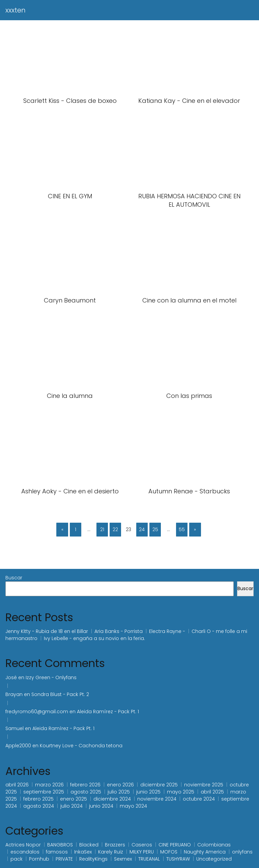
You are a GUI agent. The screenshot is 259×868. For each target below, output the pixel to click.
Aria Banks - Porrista (119, 631)
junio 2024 (101, 806)
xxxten (16, 10)
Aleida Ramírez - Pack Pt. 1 (108, 712)
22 (115, 529)
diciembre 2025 (159, 785)
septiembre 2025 (44, 792)
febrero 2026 (85, 785)
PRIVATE (64, 859)
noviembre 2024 (157, 799)
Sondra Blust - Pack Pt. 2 (60, 694)
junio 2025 (148, 792)
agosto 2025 (86, 792)
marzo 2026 (49, 785)
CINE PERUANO (175, 845)
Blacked (89, 845)
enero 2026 (120, 785)
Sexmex (123, 859)
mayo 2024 (133, 806)
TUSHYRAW (178, 859)
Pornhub (39, 859)
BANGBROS (60, 845)
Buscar (14, 578)
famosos (57, 852)
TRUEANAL (149, 859)
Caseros (142, 845)
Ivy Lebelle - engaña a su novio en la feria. (94, 638)
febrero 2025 (38, 799)
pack (17, 859)
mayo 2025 (181, 792)
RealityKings (93, 859)
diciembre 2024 (112, 799)
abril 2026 (17, 785)
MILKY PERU (142, 852)
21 (102, 529)
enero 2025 (74, 799)
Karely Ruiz (111, 852)
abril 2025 (212, 792)
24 (142, 529)
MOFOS (169, 852)
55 (182, 529)
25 (155, 529)
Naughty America (205, 852)
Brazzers (115, 845)
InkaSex (83, 852)
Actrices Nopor (23, 845)
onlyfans (242, 852)
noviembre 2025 (204, 785)
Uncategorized (214, 859)
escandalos (25, 852)
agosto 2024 (39, 806)
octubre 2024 (199, 799)
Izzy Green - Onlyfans (52, 677)
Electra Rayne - (167, 631)
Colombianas (214, 845)
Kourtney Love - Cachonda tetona (81, 746)
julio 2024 (71, 806)
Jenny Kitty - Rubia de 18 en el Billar (47, 631)
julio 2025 (119, 792)
